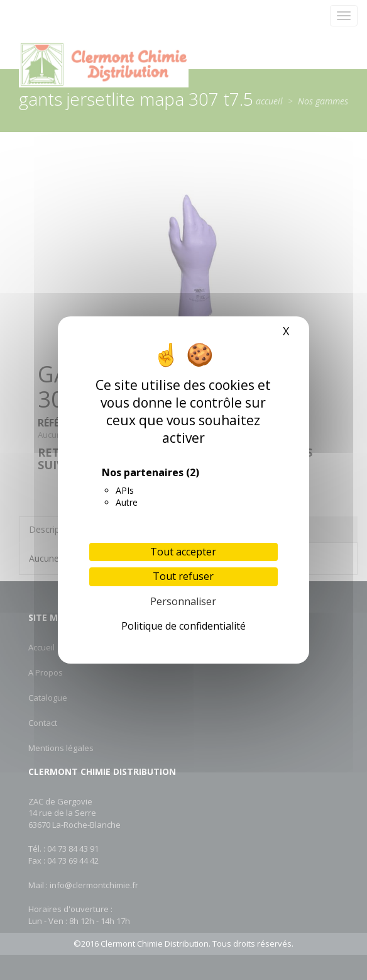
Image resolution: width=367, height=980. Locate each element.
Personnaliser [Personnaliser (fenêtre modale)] (183, 601)
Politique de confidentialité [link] (183, 626)
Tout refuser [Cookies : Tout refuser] (183, 576)
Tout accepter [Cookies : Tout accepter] (183, 552)
